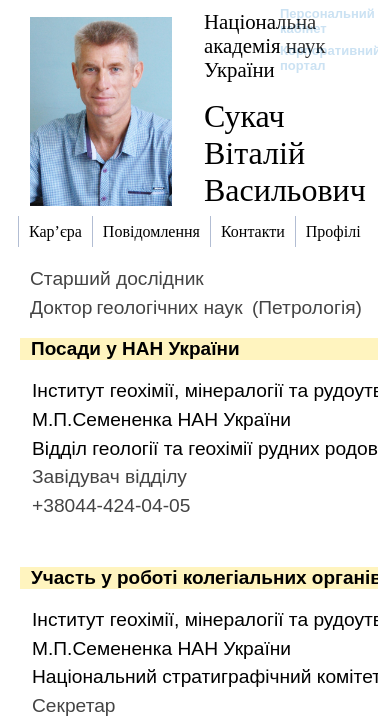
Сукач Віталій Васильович (285, 153)
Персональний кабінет (317, 21)
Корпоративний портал (317, 58)
